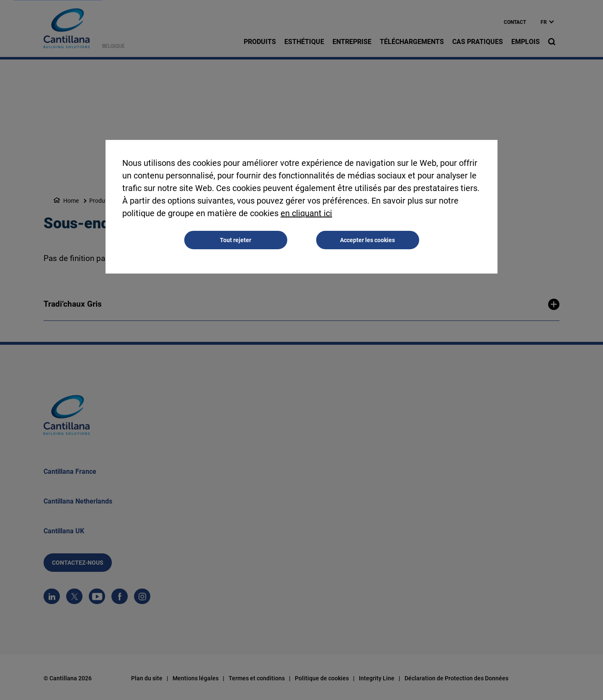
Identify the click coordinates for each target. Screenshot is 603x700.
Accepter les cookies (367, 240)
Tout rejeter (236, 240)
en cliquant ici (306, 214)
